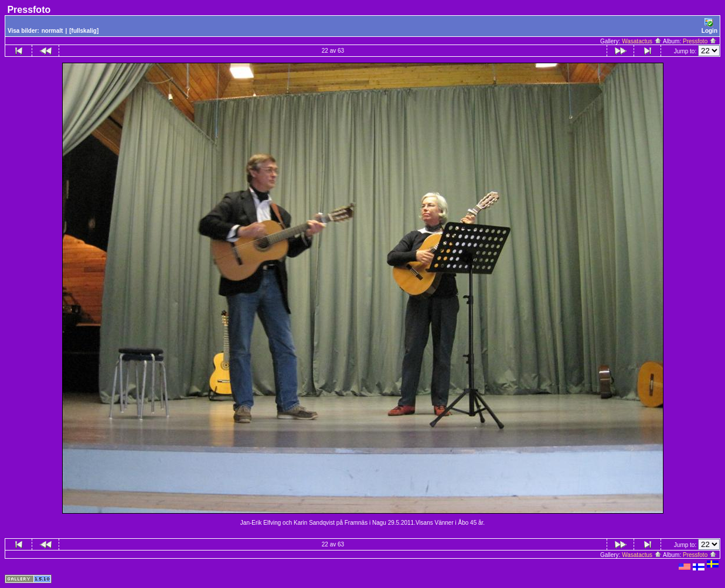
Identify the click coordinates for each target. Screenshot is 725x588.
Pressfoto (700, 41)
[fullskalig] (84, 31)
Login (709, 26)
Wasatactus (642, 41)
